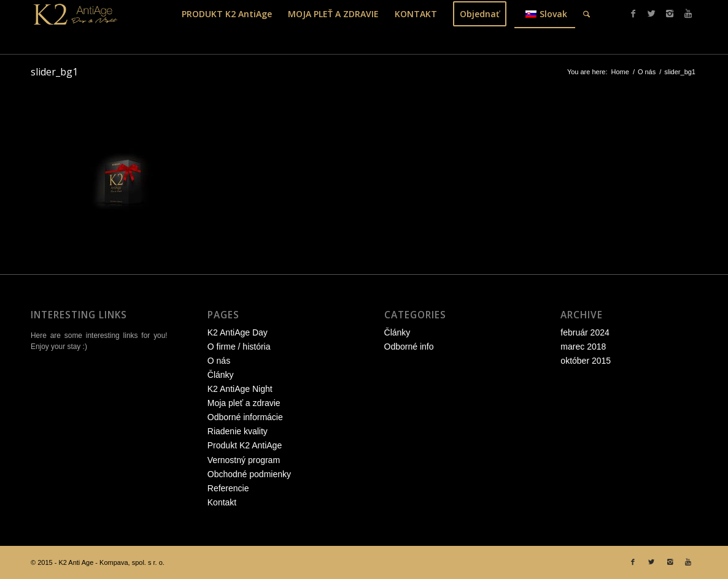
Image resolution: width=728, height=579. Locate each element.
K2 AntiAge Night (240, 389)
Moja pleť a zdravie (244, 403)
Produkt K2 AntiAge (245, 445)
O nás (647, 72)
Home (620, 72)
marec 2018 (583, 347)
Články (221, 375)
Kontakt (222, 502)
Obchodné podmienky (249, 474)
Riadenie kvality (238, 431)
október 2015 (586, 361)
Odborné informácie (245, 417)
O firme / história (239, 347)
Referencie (228, 488)
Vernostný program (244, 460)
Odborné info (409, 347)
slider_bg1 (54, 72)
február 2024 (585, 332)
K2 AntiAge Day (238, 332)
